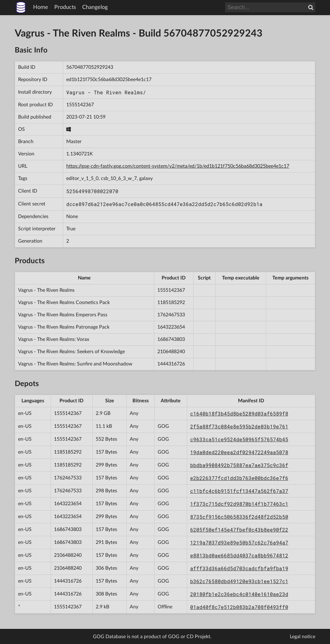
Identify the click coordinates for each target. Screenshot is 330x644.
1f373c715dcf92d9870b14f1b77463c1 (239, 504)
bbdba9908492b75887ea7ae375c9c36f (239, 465)
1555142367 (80, 105)
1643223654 (171, 327)
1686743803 (171, 339)
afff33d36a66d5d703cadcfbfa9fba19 (239, 568)
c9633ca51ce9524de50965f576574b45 (239, 439)
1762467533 (171, 315)
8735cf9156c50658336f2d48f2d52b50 (239, 517)
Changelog (95, 7)
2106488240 (171, 352)
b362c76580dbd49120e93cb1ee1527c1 (239, 581)
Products (65, 7)
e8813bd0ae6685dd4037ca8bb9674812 (239, 555)
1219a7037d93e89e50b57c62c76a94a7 (239, 543)
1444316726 (171, 364)
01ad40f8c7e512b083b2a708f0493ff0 (239, 607)
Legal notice (303, 637)
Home (41, 7)
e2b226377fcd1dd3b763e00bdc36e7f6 (239, 478)
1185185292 (171, 302)
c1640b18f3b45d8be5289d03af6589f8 (239, 414)
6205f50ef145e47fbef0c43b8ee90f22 (239, 530)
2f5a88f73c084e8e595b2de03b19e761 (239, 426)
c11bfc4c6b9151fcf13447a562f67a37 (239, 491)
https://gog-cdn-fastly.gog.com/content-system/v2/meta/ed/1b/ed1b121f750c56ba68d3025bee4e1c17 (178, 166)
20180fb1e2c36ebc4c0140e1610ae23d (239, 594)
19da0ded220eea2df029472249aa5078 (239, 452)
